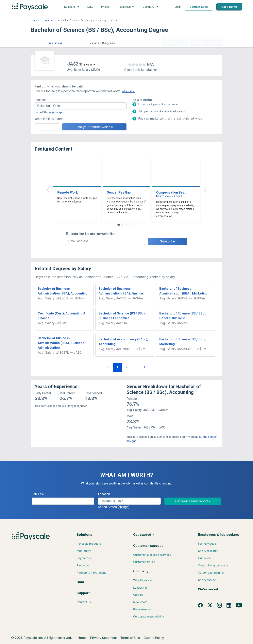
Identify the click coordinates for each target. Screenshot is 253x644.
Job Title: (38, 494)
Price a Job (175, 43)
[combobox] (81, 106)
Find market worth (206, 43)
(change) (58, 112)
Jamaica (35, 21)
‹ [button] (48, 189)
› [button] (205, 189)
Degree (49, 21)
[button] (55, 43)
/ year (88, 64)
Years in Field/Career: (49, 119)
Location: (41, 100)
